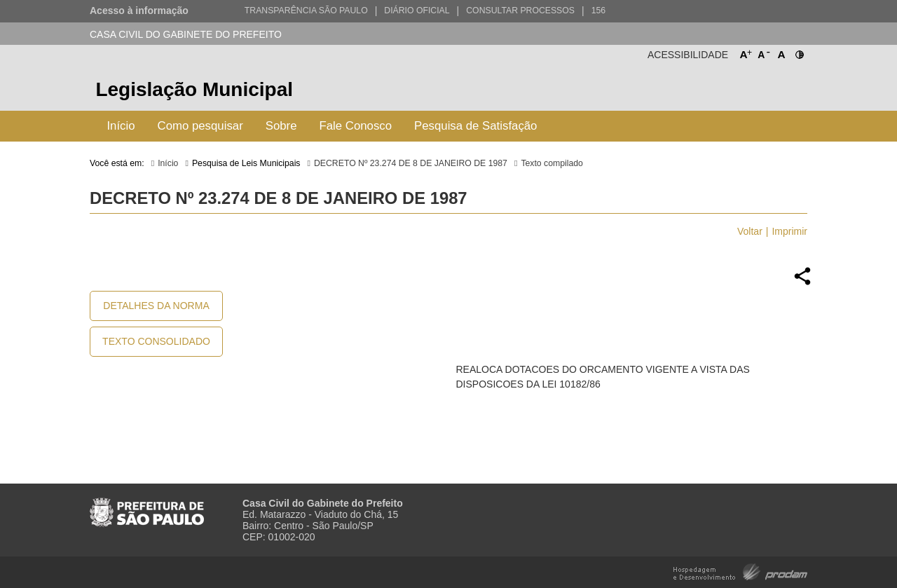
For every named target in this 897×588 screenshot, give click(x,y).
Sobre (281, 126)
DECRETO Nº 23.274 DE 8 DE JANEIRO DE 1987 (411, 163)
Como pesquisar (200, 126)
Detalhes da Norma (156, 306)
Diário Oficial (417, 11)
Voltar (750, 231)
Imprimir (789, 231)
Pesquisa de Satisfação (475, 126)
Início (121, 126)
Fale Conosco (356, 126)
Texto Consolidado (156, 341)
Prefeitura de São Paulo (755, 91)
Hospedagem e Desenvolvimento (740, 571)
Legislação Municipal (194, 89)
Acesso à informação (139, 11)
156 (598, 11)
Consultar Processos (520, 11)
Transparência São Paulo (306, 11)
